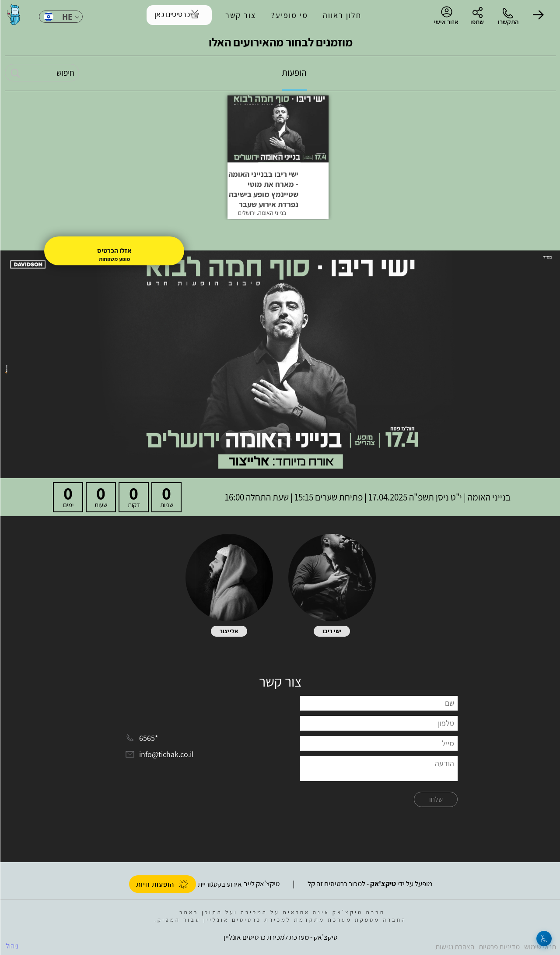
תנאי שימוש (540, 947)
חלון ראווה (342, 15)
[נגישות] (544, 939)
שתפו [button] (477, 22)
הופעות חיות (162, 884)
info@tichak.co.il (166, 755)
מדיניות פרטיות (499, 947)
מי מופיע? (289, 15)
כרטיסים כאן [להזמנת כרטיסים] (172, 14)
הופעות (294, 72)
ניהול (12, 946)
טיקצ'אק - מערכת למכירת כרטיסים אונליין (280, 937)
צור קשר (240, 15)
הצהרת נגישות (454, 947)
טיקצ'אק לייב (261, 884)
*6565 (148, 738)
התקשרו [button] (508, 22)
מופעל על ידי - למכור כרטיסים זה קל (369, 884)
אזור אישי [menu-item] (446, 16)
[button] (538, 15)
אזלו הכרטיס (114, 251)
